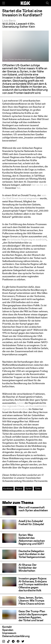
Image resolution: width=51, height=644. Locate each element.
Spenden (8, 630)
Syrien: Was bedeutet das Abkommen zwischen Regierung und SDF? (32, 539)
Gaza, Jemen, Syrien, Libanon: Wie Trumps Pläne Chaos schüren (32, 601)
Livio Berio (9, 21)
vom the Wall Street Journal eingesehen (24, 197)
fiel (18, 188)
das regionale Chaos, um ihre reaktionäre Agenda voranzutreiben (24, 407)
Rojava (19, 488)
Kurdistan (8, 488)
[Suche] (47, 3)
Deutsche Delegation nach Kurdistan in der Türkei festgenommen (32, 554)
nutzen (20, 403)
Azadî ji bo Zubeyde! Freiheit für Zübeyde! (31, 523)
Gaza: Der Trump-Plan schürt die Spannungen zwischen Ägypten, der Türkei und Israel (33, 616)
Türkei (38, 488)
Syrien (29, 488)
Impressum (9, 633)
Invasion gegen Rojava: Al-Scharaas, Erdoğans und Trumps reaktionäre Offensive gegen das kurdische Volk (33, 584)
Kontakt (7, 627)
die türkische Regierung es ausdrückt (27, 239)
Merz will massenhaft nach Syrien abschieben (33, 509)
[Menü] (4, 3)
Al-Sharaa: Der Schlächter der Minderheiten (28, 568)
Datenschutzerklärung (16, 636)
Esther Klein (27, 27)
